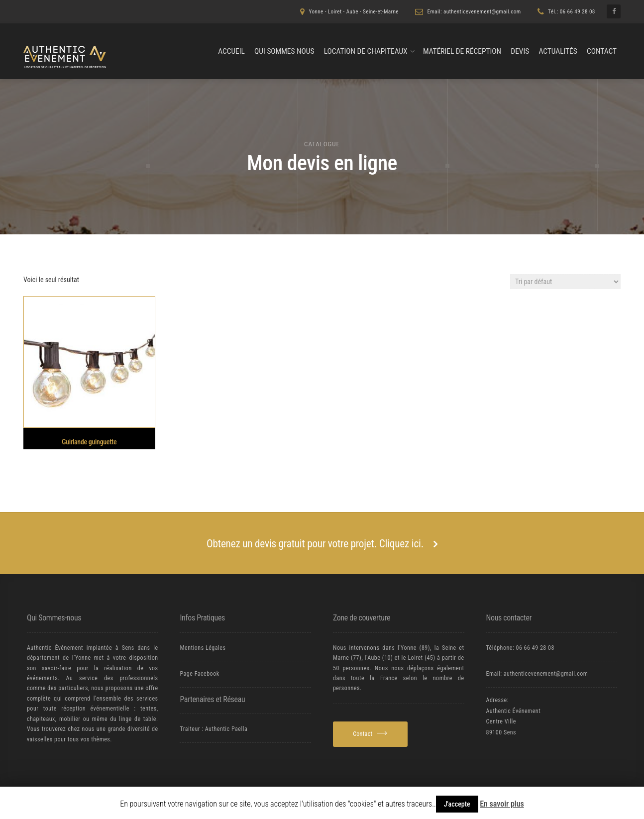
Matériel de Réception (462, 51)
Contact (602, 51)
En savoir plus (502, 804)
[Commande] (565, 282)
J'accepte (457, 804)
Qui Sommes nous (284, 51)
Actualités (558, 51)
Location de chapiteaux (366, 51)
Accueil (231, 51)
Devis (520, 51)
